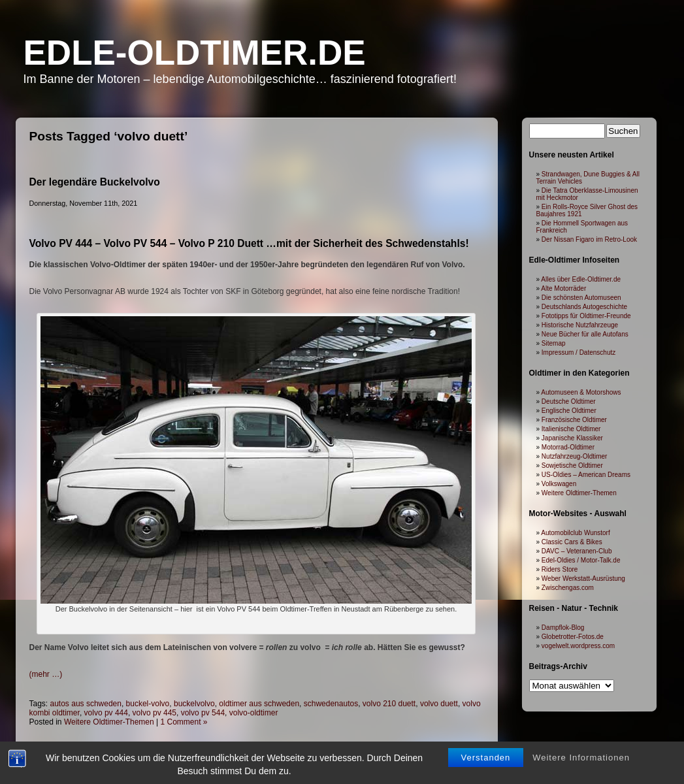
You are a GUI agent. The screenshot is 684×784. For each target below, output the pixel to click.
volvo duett (439, 704)
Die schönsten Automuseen (581, 298)
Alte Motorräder (563, 288)
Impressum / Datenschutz (578, 352)
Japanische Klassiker (572, 438)
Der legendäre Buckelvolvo (95, 182)
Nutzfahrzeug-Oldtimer (575, 456)
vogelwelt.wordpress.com (578, 646)
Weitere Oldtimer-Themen (579, 493)
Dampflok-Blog (563, 628)
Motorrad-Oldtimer (568, 447)
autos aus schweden (86, 704)
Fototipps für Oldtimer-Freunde (586, 316)
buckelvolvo (194, 704)
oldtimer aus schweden (259, 704)
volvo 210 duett (389, 704)
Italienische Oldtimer (571, 429)
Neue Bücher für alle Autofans (585, 334)
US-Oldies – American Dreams (586, 475)
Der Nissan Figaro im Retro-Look (589, 239)
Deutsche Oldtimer (569, 401)
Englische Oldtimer (569, 411)
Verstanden (486, 728)
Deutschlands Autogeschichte (584, 307)
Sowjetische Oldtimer (572, 465)
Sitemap (554, 343)
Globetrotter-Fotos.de (573, 637)
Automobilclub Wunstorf (575, 533)
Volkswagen (559, 484)
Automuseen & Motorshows (581, 392)
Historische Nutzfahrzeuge (580, 325)
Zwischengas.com (568, 588)
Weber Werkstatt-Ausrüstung (583, 579)
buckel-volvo (148, 704)
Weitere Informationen (581, 728)
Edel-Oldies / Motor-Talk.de (581, 560)
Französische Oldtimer (574, 420)
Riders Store (560, 569)
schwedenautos (331, 704)
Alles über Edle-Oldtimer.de (581, 279)
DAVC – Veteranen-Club (577, 551)
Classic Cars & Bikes (572, 542)
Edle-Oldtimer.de (195, 53)
